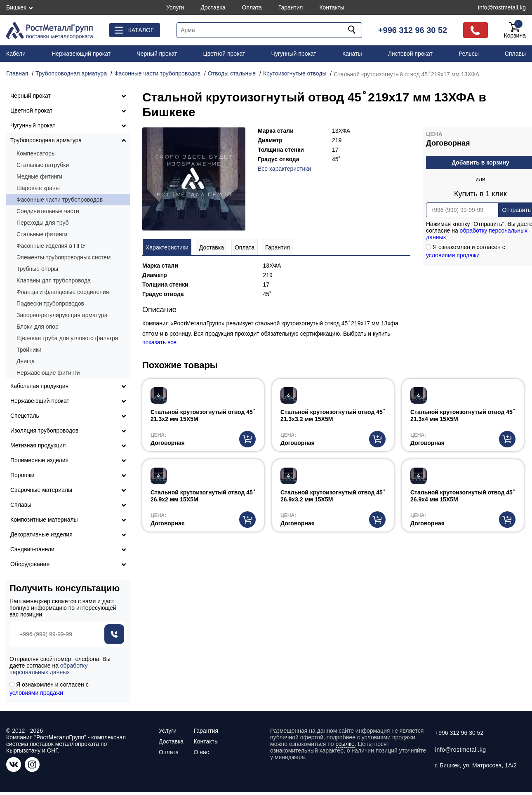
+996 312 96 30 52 (413, 30)
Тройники (29, 350)
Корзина (515, 30)
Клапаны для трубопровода (54, 280)
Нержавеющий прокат (81, 54)
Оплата (252, 7)
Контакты (332, 7)
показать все (159, 342)
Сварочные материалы (41, 490)
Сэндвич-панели (32, 549)
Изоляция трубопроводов (44, 430)
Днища (26, 361)
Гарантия (291, 7)
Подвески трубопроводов (50, 303)
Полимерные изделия (39, 460)
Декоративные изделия (41, 534)
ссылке (345, 744)
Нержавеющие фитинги (48, 373)
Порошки (22, 475)
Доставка (213, 7)
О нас (201, 752)
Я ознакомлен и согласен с (49, 689)
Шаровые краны (38, 188)
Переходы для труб (43, 223)
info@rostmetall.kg (502, 7)
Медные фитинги (39, 176)
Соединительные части (48, 211)
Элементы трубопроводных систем (64, 257)
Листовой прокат (410, 54)
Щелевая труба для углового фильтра (67, 338)
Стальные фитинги (42, 234)
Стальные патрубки (43, 165)
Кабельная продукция (39, 386)
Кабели (16, 54)
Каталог (141, 30)
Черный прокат (157, 54)
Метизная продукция (38, 445)
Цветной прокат (224, 54)
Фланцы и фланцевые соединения (63, 292)
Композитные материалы (44, 520)
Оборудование (30, 564)
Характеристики (167, 247)
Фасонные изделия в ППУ (51, 246)
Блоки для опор (38, 327)
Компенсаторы (36, 153)
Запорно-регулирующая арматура (62, 315)
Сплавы (515, 54)
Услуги (175, 7)
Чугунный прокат (294, 54)
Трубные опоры (37, 269)
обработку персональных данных (48, 669)
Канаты (352, 54)
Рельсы (469, 54)
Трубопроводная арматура (46, 140)
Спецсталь (25, 416)
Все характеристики (284, 169)
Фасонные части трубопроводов (60, 200)
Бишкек (16, 7)
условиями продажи (453, 255)
